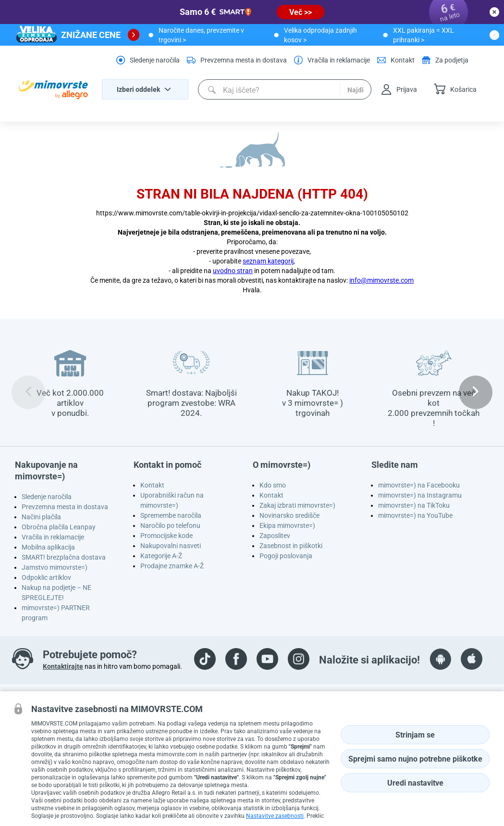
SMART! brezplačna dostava (64, 557)
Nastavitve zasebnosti (275, 816)
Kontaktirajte (63, 666)
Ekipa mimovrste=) (287, 526)
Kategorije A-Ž (161, 556)
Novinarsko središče (289, 515)
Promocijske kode (166, 536)
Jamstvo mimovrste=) (55, 567)
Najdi (356, 90)
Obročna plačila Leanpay (59, 527)
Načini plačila (41, 517)
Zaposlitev (275, 536)
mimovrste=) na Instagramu (420, 495)
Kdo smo (273, 485)
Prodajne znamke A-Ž (172, 566)
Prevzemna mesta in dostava (65, 507)
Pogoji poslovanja (286, 556)
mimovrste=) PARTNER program (56, 613)
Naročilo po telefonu (170, 526)
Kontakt (152, 485)
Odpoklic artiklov (46, 577)
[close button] (494, 12)
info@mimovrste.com (381, 280)
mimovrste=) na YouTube (415, 515)
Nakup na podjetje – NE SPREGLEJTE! (56, 593)
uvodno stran (233, 271)
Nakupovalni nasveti (171, 546)
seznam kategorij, (269, 261)
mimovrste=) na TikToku (414, 505)
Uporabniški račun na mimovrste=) (172, 500)
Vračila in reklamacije (53, 537)
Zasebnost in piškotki (291, 546)
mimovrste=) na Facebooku (419, 485)
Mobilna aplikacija (48, 547)
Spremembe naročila (171, 515)
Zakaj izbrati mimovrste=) (297, 505)
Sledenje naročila (47, 497)
